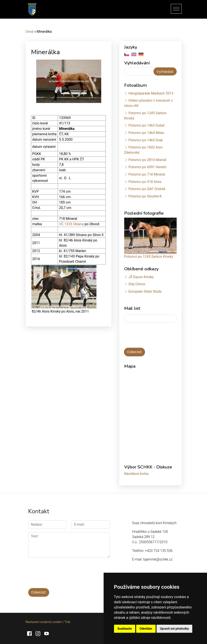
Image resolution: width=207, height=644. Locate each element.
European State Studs (145, 291)
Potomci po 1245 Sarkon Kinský (149, 257)
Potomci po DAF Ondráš (147, 189)
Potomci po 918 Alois (145, 182)
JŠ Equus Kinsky (141, 277)
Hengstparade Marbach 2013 (151, 93)
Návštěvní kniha (136, 474)
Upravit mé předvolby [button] (174, 629)
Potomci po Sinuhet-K (145, 196)
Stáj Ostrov (137, 284)
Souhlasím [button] (125, 629)
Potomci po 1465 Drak (145, 140)
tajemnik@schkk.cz (158, 559)
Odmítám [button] (146, 629)
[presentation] (157, 336)
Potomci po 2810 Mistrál (147, 160)
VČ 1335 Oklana (71, 224)
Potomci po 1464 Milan (146, 133)
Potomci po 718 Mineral (147, 174)
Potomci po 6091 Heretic (148, 167)
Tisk (67, 622)
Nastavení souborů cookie (44, 622)
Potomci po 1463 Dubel (146, 125)
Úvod (29, 32)
